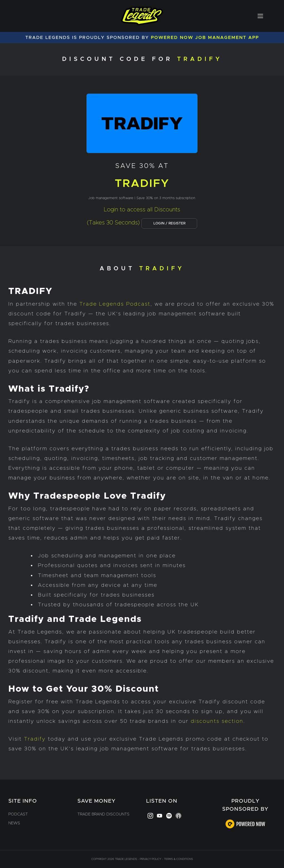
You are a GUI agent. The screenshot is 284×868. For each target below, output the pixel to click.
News (14, 823)
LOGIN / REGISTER (169, 223)
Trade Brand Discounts (103, 814)
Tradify (35, 739)
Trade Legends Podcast (115, 304)
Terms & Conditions (178, 859)
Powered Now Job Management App (205, 38)
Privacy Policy (150, 859)
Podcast (18, 814)
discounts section (217, 721)
